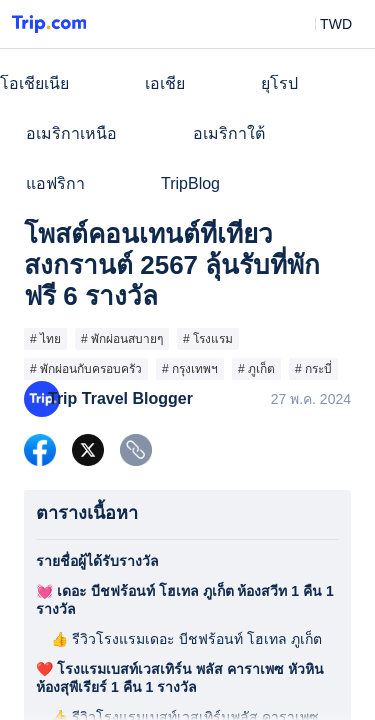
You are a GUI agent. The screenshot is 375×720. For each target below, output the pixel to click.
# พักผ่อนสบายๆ (122, 339)
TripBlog (190, 183)
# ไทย (45, 339)
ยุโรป (279, 83)
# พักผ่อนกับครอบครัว (86, 369)
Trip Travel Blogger (120, 398)
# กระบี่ (313, 369)
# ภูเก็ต (256, 369)
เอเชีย (165, 83)
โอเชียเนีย (34, 83)
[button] (321, 24)
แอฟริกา (55, 183)
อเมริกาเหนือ (71, 133)
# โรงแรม (208, 339)
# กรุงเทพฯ (190, 369)
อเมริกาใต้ (229, 133)
